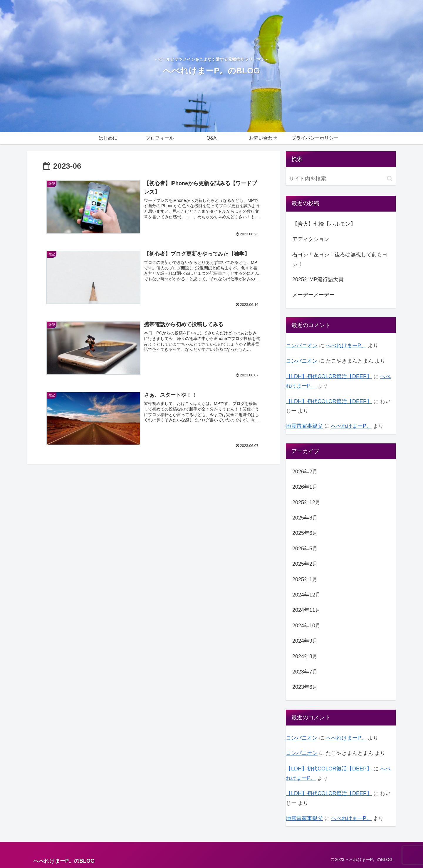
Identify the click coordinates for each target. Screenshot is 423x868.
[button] (390, 179)
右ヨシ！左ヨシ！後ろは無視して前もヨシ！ (340, 259)
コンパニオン (302, 346)
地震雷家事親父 (304, 426)
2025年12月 (306, 502)
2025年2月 (305, 564)
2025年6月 (305, 533)
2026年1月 (305, 487)
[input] (341, 179)
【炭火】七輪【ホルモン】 (324, 224)
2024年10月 (306, 626)
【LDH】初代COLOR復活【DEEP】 (329, 376)
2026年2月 (305, 472)
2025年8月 (305, 518)
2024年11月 (306, 610)
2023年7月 (305, 672)
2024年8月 (305, 656)
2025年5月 (305, 549)
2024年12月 (306, 595)
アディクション (311, 239)
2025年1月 (305, 579)
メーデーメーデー (313, 295)
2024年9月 (305, 641)
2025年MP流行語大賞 (318, 279)
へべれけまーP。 (346, 346)
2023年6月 (305, 687)
